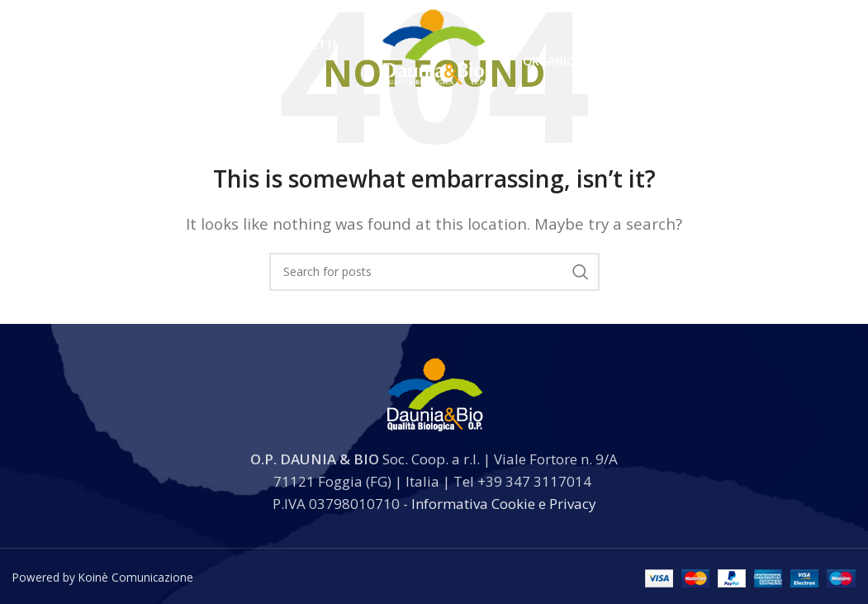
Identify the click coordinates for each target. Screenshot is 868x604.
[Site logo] (434, 61)
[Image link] (434, 392)
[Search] (763, 62)
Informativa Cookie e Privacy (504, 504)
